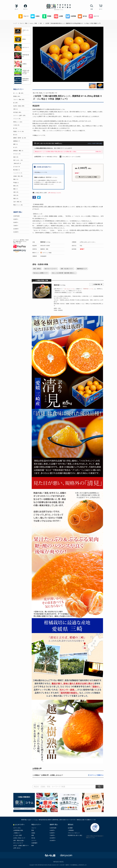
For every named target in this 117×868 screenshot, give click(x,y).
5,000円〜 (16, 222)
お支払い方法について (19, 838)
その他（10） (17, 125)
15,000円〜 (16, 232)
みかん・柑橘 (33, 23)
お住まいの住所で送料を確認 (95, 143)
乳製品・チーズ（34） (19, 131)
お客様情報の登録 (18, 830)
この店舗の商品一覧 (97, 284)
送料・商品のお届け (19, 840)
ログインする (17, 828)
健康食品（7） (17, 141)
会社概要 (70, 828)
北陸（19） (16, 192)
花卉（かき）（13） (18, 160)
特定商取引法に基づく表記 (75, 835)
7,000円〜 (16, 226)
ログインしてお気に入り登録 (88, 177)
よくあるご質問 (18, 835)
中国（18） (16, 195)
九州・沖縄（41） (18, 202)
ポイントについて (18, 843)
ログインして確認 (47, 253)
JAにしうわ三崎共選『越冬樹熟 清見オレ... (64, 273)
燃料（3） (16, 144)
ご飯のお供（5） (18, 163)
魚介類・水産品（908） (19, 106)
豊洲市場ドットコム (45, 242)
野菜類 (47, 16)
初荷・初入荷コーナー (67, 269)
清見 (41, 23)
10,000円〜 (16, 229)
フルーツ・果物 (23, 23)
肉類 (33, 835)
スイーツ (94, 16)
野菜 (33, 830)
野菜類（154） (17, 96)
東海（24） (16, 186)
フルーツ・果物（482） (19, 100)
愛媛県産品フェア (82, 269)
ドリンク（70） (17, 119)
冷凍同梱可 (34, 843)
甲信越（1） (16, 183)
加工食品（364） (18, 112)
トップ (15, 23)
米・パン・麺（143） (19, 93)
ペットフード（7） (18, 173)
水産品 (35, 16)
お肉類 (58, 16)
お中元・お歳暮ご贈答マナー (21, 846)
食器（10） (16, 157)
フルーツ (23, 16)
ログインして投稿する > (97, 775)
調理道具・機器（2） (19, 151)
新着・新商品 (37, 269)
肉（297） (16, 103)
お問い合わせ (17, 848)
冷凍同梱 (71, 16)
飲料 (33, 846)
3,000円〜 (16, 219)
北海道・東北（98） (18, 176)
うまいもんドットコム (69, 289)
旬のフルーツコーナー (51, 269)
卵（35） (16, 128)
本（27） (16, 147)
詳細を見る (99, 152)
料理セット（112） (18, 122)
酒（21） (16, 135)
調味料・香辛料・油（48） (20, 138)
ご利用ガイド (17, 833)
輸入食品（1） (17, 170)
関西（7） (16, 189)
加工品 (82, 16)
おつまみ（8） (17, 167)
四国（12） (16, 199)
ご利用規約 (71, 830)
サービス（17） (17, 154)
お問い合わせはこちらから (54, 193)
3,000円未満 (16, 216)
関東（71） (16, 179)
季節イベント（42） (18, 205)
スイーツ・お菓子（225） (20, 116)
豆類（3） (16, 109)
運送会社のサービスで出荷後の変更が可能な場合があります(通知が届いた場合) (56, 152)
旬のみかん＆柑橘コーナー (41, 273)
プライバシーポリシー (74, 833)
